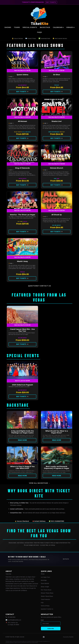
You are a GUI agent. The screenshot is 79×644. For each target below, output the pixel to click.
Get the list (66, 559)
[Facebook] (44, 637)
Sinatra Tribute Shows (47, 596)
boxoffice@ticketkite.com (14, 620)
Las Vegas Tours (45, 577)
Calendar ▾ (58, 27)
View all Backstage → (39, 483)
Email (42, 620)
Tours (17, 27)
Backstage (45, 27)
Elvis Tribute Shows (46, 590)
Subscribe (51, 629)
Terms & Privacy (45, 606)
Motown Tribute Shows (47, 593)
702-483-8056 (12, 617)
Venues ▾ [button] (70, 27)
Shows (8, 27)
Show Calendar (45, 584)
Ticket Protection (45, 599)
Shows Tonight (45, 587)
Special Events (30, 27)
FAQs (39, 32)
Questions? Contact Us (40, 286)
